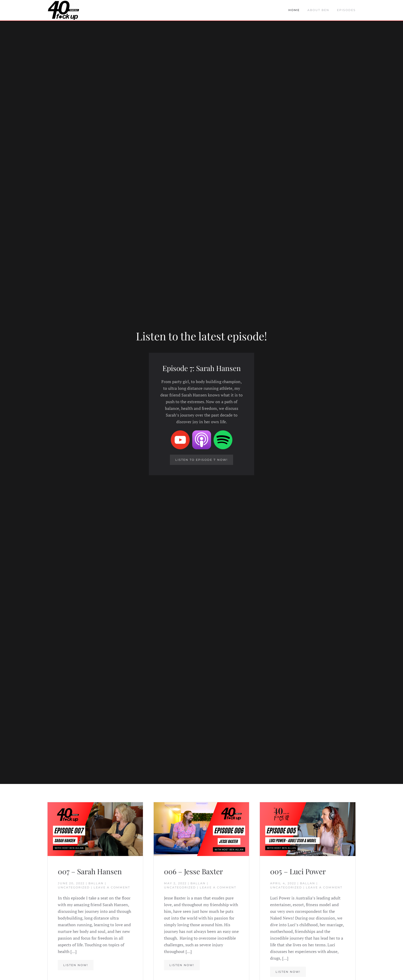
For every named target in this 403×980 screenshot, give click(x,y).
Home (294, 10)
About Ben (318, 10)
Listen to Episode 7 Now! (201, 460)
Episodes (346, 10)
